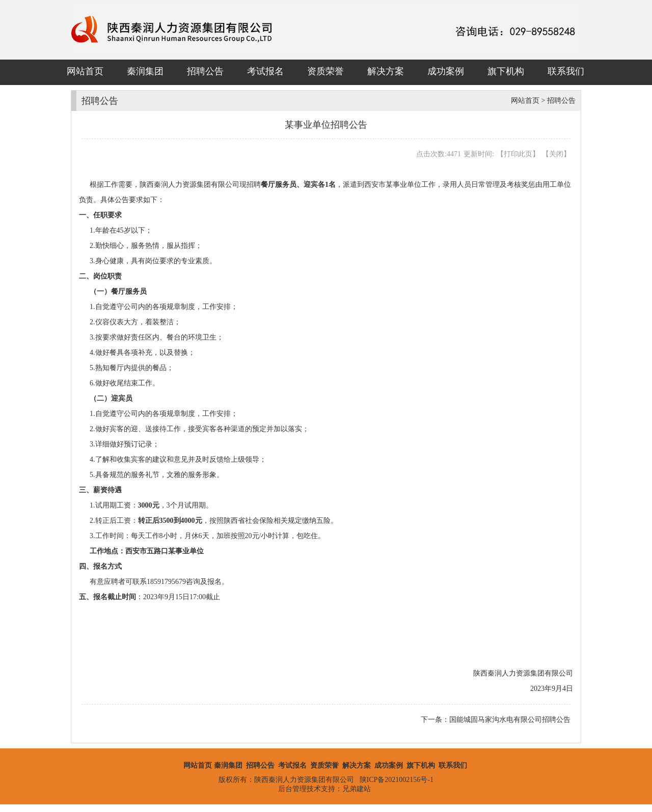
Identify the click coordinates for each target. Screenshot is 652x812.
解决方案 (386, 71)
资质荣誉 (325, 71)
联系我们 (566, 71)
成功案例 (446, 71)
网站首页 (85, 71)
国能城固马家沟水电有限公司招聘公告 (510, 720)
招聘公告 (205, 71)
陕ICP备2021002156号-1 (397, 780)
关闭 (556, 154)
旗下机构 (506, 71)
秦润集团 (145, 71)
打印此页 (518, 154)
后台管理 (292, 789)
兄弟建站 (357, 789)
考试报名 (265, 71)
